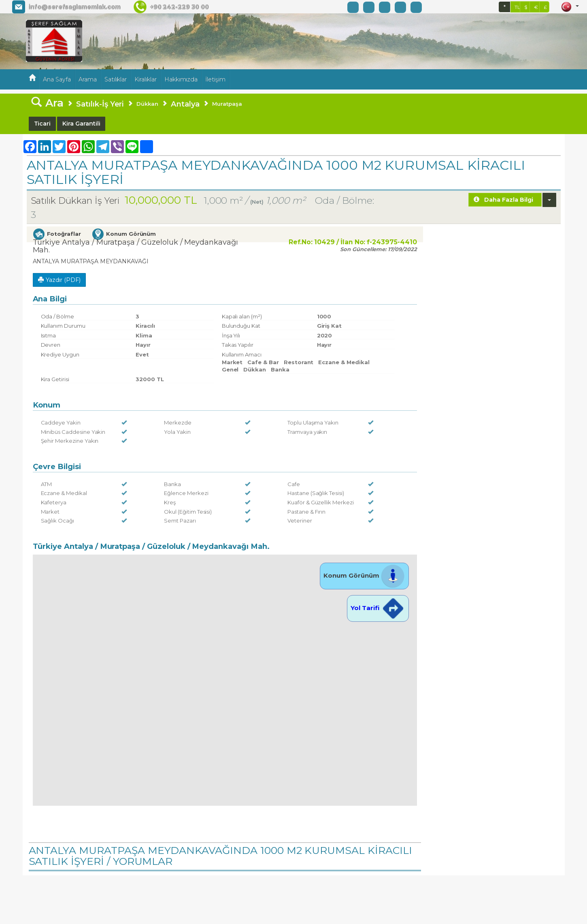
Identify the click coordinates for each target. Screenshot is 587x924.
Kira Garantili (81, 124)
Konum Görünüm (364, 575)
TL (517, 7)
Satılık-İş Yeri (100, 104)
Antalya (185, 104)
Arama (88, 79)
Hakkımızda (181, 79)
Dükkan (147, 104)
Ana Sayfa (57, 79)
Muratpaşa (227, 104)
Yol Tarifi (378, 608)
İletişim (215, 79)
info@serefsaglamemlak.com (74, 7)
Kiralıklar (146, 79)
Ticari (43, 124)
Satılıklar (116, 79)
